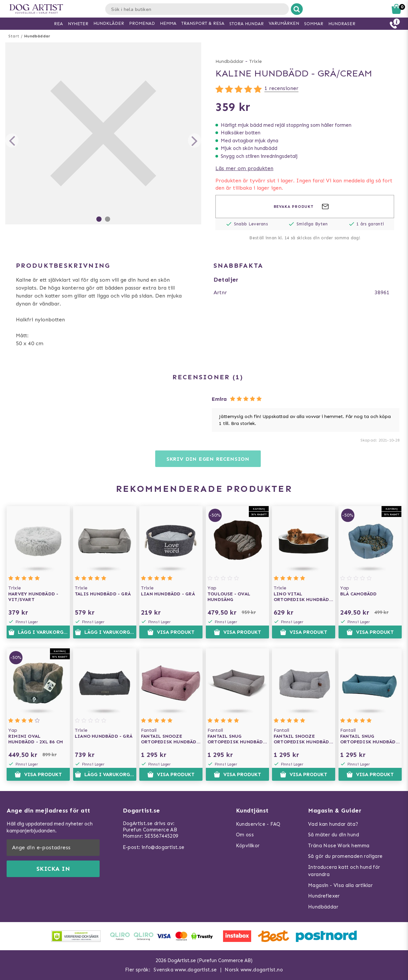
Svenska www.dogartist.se (185, 970)
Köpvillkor (248, 846)
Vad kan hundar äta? (333, 824)
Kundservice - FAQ (258, 824)
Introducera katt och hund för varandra (344, 871)
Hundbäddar (37, 36)
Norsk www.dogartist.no (254, 970)
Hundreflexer (324, 896)
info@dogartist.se (163, 847)
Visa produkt (171, 632)
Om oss (245, 835)
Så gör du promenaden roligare (345, 856)
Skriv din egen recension (208, 459)
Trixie (255, 61)
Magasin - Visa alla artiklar (340, 885)
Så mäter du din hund (334, 835)
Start (14, 36)
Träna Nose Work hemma (339, 846)
